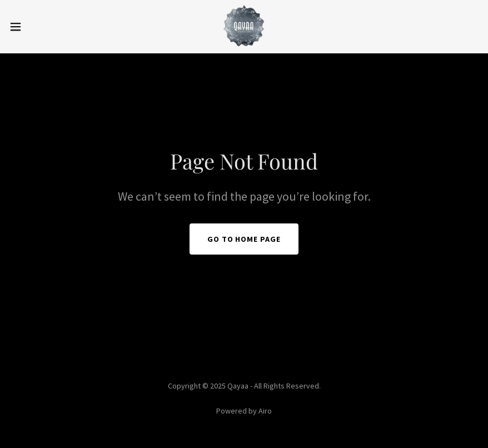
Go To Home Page (244, 239)
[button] (40, 27)
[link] (244, 27)
